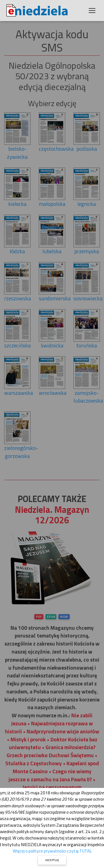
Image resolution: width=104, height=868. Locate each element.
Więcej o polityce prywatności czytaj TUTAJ (52, 851)
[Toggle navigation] (92, 11)
